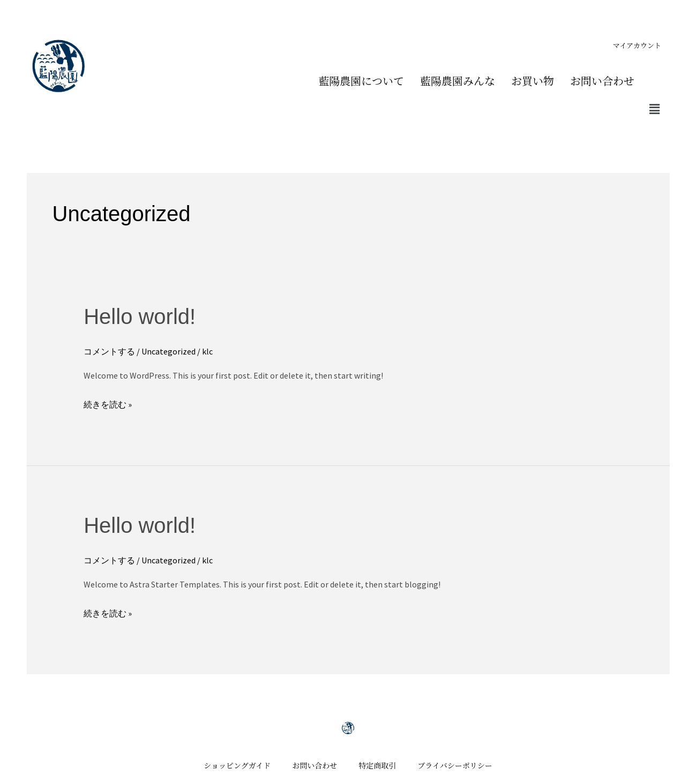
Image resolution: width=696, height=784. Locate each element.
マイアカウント (637, 45)
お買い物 (533, 81)
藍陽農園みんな (458, 81)
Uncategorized (169, 351)
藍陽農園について (361, 81)
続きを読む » (108, 403)
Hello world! (140, 316)
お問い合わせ (602, 81)
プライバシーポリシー (455, 765)
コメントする (109, 351)
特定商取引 (377, 765)
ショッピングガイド (237, 765)
